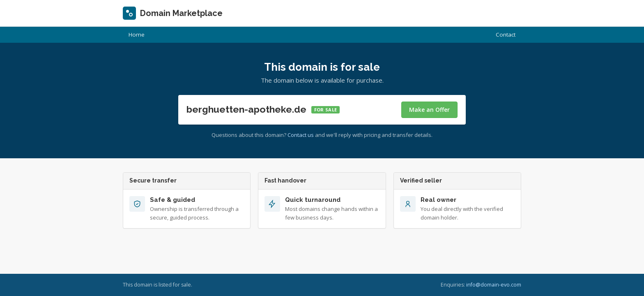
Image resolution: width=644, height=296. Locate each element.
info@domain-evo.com (494, 285)
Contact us (301, 135)
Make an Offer (429, 110)
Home (137, 35)
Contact (506, 35)
